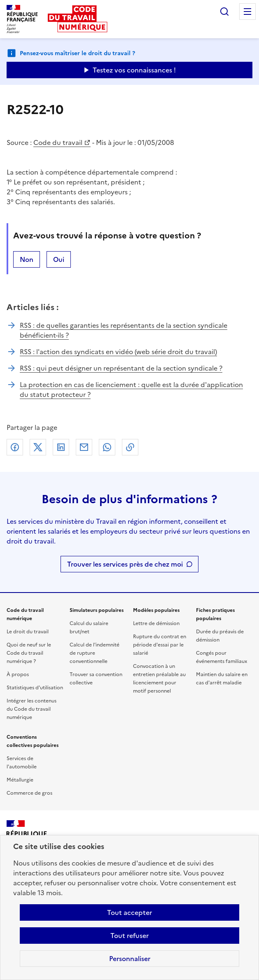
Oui (59, 259)
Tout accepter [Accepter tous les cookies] (129, 912)
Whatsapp (107, 447)
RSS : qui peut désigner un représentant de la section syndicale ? (121, 368)
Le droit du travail (28, 632)
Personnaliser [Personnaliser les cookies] (130, 959)
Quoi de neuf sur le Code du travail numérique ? (29, 653)
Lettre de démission (156, 623)
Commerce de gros (29, 793)
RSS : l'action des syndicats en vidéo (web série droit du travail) (118, 352)
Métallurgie (20, 780)
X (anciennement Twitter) (38, 447)
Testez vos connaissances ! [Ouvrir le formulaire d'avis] (134, 70)
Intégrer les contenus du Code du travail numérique (31, 709)
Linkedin (61, 447)
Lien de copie (130, 447)
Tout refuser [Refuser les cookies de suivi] (129, 936)
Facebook (15, 447)
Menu (247, 12)
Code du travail (58, 142)
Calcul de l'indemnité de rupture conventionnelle (94, 653)
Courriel (84, 447)
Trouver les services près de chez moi (125, 564)
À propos (18, 674)
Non (27, 259)
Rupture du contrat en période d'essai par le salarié (160, 645)
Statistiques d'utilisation (35, 688)
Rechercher (224, 12)
